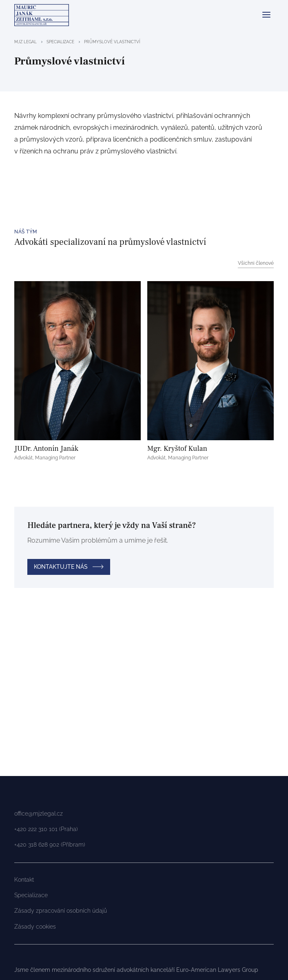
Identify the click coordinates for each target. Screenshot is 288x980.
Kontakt (24, 880)
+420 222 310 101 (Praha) (46, 829)
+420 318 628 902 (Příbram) (50, 845)
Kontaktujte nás (61, 567)
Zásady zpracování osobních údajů (61, 911)
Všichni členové (256, 263)
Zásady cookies (35, 927)
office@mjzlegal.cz (39, 814)
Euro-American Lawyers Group (217, 970)
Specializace (31, 895)
